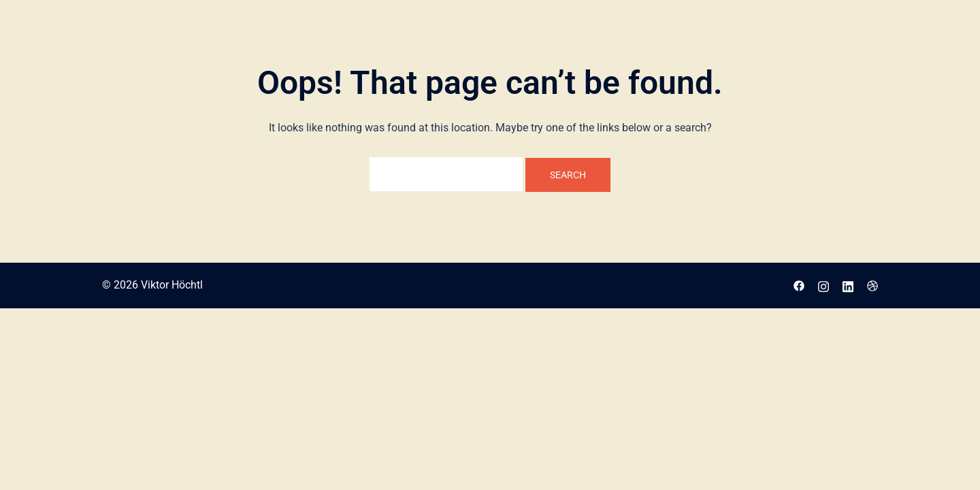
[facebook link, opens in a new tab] (799, 285)
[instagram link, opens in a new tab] (823, 285)
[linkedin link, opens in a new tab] (848, 285)
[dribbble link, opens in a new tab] (872, 285)
